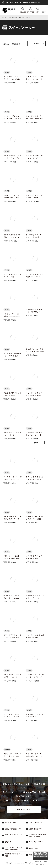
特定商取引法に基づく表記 (13, 855)
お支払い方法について (13, 829)
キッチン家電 (13, 18)
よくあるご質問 (10, 822)
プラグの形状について (37, 822)
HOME (5, 18)
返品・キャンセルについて (13, 835)
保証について (34, 848)
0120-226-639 (13, 3)
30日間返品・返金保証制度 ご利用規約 (37, 835)
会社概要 (8, 842)
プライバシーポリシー (37, 842)
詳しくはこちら (24, 810)
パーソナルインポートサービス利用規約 (13, 848)
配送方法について (35, 829)
